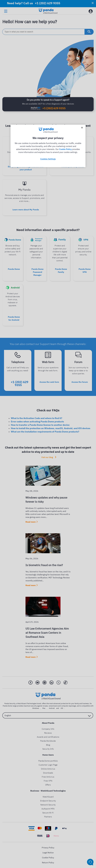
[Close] (82, 128)
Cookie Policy (65, 149)
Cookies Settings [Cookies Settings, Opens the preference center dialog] (48, 159)
